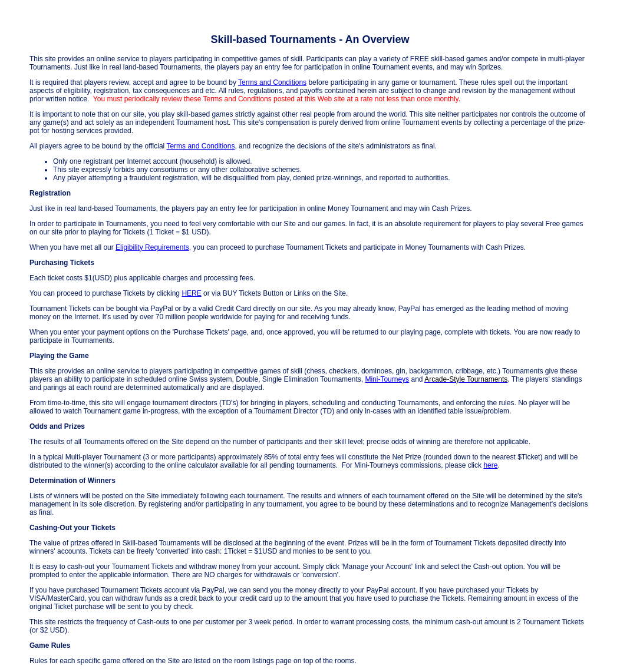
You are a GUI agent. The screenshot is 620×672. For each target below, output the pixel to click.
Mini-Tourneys (387, 379)
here (490, 465)
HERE (191, 293)
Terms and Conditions (272, 82)
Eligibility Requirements (152, 247)
